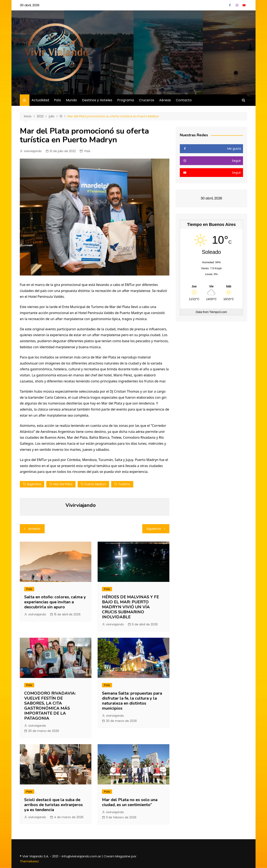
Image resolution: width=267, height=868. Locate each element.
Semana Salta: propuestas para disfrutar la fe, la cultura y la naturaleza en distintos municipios (132, 701)
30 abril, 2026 (30, 5)
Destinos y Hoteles (97, 100)
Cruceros (147, 100)
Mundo (71, 100)
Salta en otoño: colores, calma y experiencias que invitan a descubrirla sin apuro (55, 602)
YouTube (244, 5)
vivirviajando (33, 151)
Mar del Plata (63, 484)
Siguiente (154, 529)
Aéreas (165, 100)
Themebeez (29, 861)
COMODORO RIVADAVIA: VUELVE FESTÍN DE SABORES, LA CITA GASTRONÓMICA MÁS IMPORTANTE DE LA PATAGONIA (50, 706)
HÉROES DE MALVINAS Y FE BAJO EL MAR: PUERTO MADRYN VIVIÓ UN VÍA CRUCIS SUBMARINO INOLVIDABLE (130, 607)
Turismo (124, 484)
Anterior (34, 529)
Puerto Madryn (95, 484)
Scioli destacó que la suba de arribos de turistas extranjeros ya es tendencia (54, 805)
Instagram (237, 5)
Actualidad (40, 100)
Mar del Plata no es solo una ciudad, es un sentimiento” (130, 802)
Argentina (34, 484)
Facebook (230, 5)
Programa (126, 100)
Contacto (184, 100)
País (57, 100)
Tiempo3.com (218, 312)
